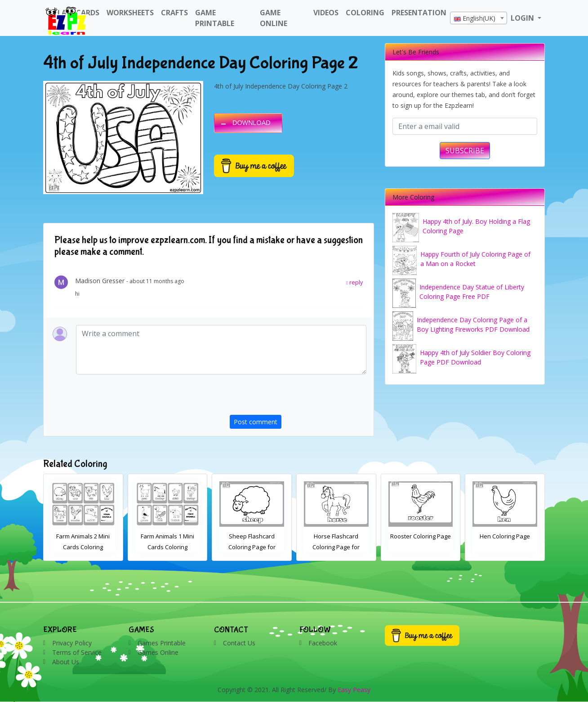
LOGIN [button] (523, 18)
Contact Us (239, 643)
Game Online (274, 18)
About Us (66, 662)
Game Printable (215, 18)
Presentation (419, 13)
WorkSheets (130, 13)
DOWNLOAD (252, 123)
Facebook (323, 643)
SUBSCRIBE (465, 151)
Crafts (174, 13)
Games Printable (162, 643)
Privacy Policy (72, 643)
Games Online (158, 652)
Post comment (256, 422)
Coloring (365, 13)
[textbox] (479, 18)
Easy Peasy (354, 690)
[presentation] (298, 397)
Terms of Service (77, 652)
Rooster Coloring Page (505, 536)
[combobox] (479, 18)
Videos (326, 13)
